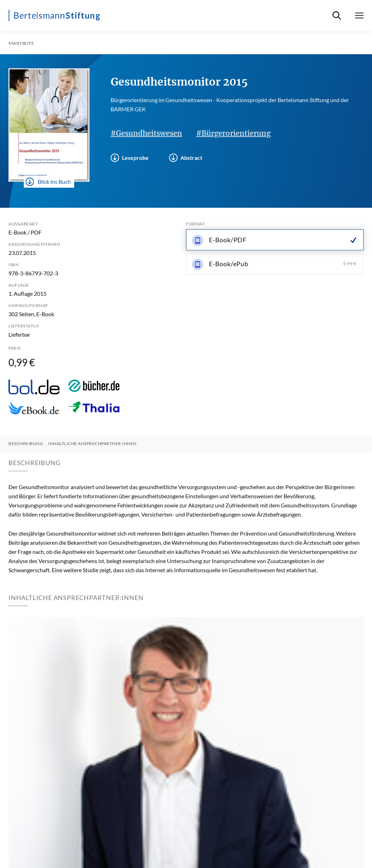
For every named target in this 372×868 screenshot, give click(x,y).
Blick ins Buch (48, 182)
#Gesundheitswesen (146, 133)
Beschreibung (26, 444)
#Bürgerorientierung (233, 133)
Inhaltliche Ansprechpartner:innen (92, 444)
